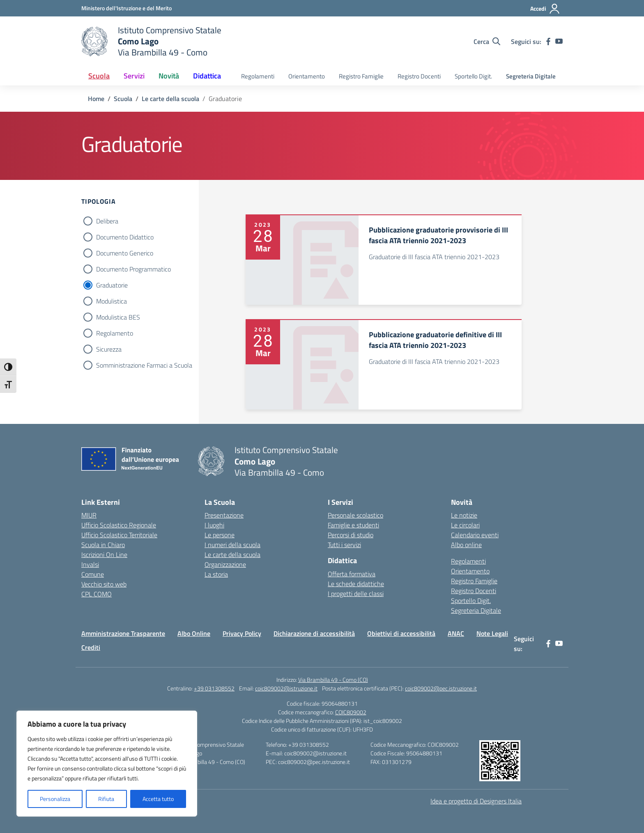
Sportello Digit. (473, 76)
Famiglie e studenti (353, 525)
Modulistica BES (118, 317)
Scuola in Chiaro (103, 545)
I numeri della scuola (232, 545)
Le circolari (465, 525)
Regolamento (115, 333)
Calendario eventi (475, 535)
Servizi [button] (134, 76)
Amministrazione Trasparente (123, 633)
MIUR (89, 515)
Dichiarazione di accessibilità (314, 633)
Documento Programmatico (133, 269)
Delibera (107, 221)
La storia (216, 574)
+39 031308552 (214, 688)
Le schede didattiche (356, 584)
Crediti (91, 647)
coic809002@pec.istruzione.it (441, 688)
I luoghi (214, 525)
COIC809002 (351, 712)
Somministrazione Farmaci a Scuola (144, 365)
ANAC (456, 633)
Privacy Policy (242, 633)
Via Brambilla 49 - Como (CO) (333, 680)
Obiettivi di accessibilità (401, 633)
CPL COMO (97, 594)
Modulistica (112, 301)
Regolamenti (258, 76)
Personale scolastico (355, 515)
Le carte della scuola (232, 555)
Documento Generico (125, 253)
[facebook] (548, 41)
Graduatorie (112, 285)
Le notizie (464, 515)
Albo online (466, 545)
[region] (107, 764)
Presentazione (224, 515)
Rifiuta (106, 799)
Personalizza (55, 799)
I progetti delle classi (356, 594)
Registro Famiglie (361, 76)
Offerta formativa (352, 574)
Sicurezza (109, 349)
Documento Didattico (125, 237)
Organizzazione (225, 564)
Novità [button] (169, 76)
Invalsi (90, 564)
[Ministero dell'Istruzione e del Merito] (126, 8)
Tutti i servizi (344, 545)
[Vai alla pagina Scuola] (123, 99)
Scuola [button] (99, 76)
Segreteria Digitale (531, 76)
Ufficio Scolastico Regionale (119, 525)
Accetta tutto (158, 799)
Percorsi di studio (351, 535)
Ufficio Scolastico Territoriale (119, 535)
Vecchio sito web (104, 584)
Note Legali (492, 633)
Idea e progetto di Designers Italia (476, 801)
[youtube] (559, 41)
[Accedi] (545, 9)
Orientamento (307, 76)
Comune (93, 574)
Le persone (220, 535)
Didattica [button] (207, 76)
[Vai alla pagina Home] (96, 99)
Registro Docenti (419, 76)
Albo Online (194, 633)
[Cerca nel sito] (487, 41)
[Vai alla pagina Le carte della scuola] (170, 99)
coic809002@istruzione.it (286, 688)
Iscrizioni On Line (104, 555)
